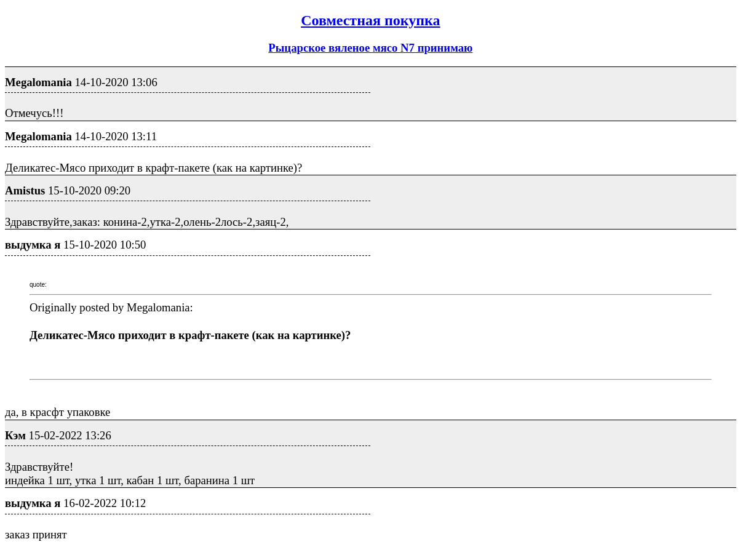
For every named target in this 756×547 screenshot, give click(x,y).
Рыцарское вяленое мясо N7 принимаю (370, 48)
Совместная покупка (370, 20)
